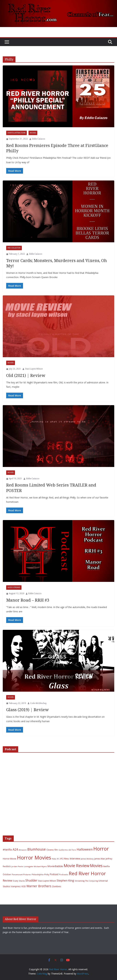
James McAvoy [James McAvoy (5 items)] (87, 859)
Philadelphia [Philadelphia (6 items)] (38, 874)
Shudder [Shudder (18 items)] (31, 880)
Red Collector (14, 248)
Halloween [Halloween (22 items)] (85, 849)
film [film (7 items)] (56, 850)
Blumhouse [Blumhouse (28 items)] (37, 849)
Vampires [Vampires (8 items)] (16, 886)
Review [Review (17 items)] (7, 880)
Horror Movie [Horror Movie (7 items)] (10, 859)
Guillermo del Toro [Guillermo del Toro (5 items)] (67, 850)
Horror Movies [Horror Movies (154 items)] (34, 858)
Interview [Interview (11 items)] (75, 858)
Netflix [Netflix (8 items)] (107, 866)
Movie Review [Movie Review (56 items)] (77, 866)
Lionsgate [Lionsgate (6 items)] (28, 866)
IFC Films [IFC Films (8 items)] (65, 859)
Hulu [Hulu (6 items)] (54, 859)
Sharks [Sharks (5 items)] (22, 881)
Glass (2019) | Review (27, 710)
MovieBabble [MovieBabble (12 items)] (55, 866)
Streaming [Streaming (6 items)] (80, 881)
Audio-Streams (14, 587)
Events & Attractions (16, 133)
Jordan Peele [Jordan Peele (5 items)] (17, 866)
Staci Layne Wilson (34, 369)
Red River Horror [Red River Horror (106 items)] (87, 873)
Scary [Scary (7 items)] (16, 881)
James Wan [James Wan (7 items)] (100, 859)
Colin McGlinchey (38, 703)
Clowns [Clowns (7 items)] (50, 850)
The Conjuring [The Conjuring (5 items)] (91, 881)
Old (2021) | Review (26, 376)
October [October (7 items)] (7, 874)
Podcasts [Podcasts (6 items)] (64, 874)
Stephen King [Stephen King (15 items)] (65, 881)
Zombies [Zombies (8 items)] (57, 886)
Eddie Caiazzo (39, 139)
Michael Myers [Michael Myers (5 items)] (40, 866)
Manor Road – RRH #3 (28, 600)
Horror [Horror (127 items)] (101, 849)
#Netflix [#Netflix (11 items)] (7, 850)
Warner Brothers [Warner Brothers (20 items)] (39, 886)
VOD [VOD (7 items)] (24, 886)
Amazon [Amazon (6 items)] (23, 850)
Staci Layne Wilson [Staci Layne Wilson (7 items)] (47, 881)
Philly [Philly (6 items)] (47, 874)
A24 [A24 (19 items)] (15, 849)
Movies (33, 133)
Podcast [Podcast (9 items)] (54, 874)
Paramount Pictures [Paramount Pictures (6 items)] (21, 874)
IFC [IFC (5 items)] (58, 859)
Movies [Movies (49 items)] (96, 866)
